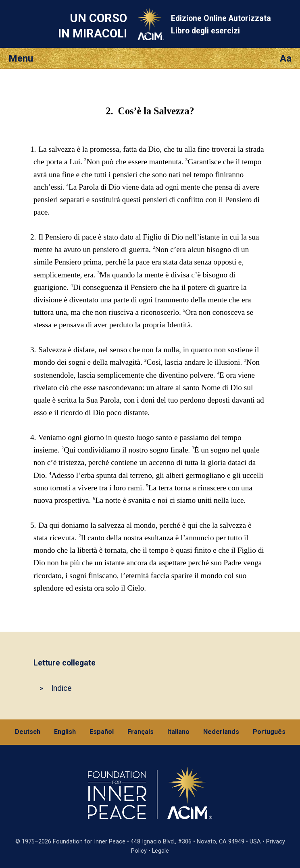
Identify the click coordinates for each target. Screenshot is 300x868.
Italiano (178, 732)
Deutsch (28, 732)
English (65, 732)
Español (102, 732)
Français (141, 732)
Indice (61, 688)
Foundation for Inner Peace (89, 842)
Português (269, 732)
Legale (160, 851)
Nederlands (221, 732)
